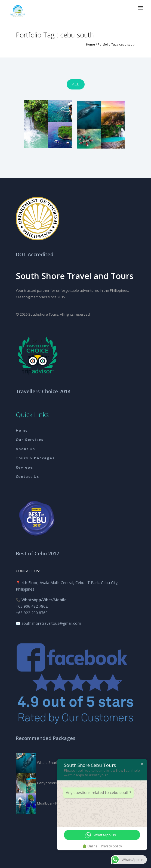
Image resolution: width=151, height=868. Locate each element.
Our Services (30, 440)
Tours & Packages (35, 458)
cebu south (127, 44)
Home (90, 44)
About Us (25, 449)
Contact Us (27, 476)
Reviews (25, 467)
